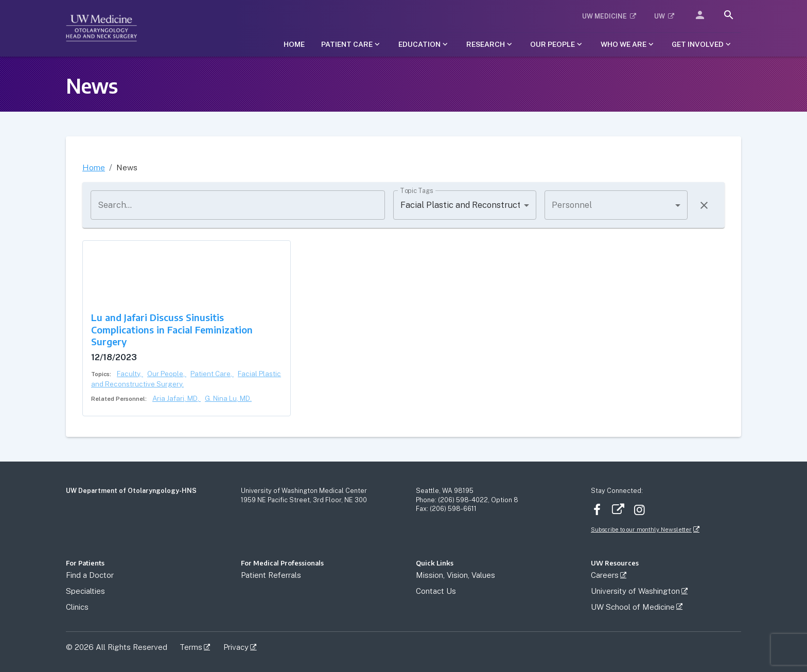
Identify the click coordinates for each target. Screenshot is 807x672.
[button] (610, 17)
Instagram (639, 510)
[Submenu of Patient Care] (352, 45)
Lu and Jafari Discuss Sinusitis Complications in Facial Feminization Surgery (172, 329)
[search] (729, 15)
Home (94, 167)
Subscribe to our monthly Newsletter (641, 529)
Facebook (597, 510)
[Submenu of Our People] (557, 45)
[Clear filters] (704, 205)
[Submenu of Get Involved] (702, 45)
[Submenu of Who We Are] (628, 45)
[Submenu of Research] (490, 45)
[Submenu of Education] (424, 45)
